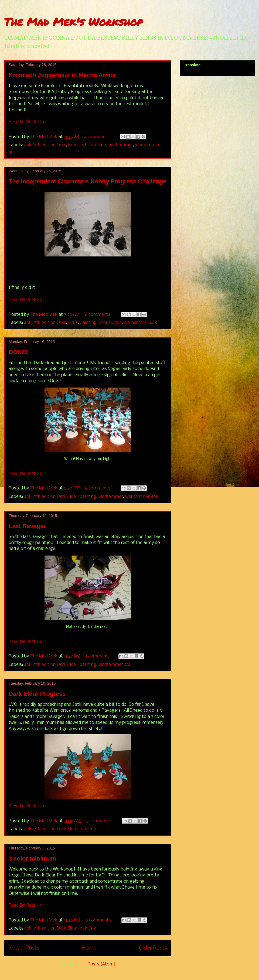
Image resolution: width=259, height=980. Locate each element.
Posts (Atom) (102, 964)
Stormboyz (110, 323)
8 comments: (99, 488)
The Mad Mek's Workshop (73, 22)
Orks (73, 323)
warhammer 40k (140, 323)
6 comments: (99, 315)
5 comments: (100, 821)
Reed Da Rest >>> (27, 122)
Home (89, 948)
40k (28, 145)
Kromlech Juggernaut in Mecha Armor (62, 75)
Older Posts (153, 948)
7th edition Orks (50, 145)
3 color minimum (32, 859)
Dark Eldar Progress (37, 694)
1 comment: (98, 656)
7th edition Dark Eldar (56, 497)
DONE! (18, 352)
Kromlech (78, 145)
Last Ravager (27, 526)
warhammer (121, 145)
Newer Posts (24, 948)
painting (98, 145)
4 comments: (98, 137)
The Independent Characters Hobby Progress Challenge (87, 181)
